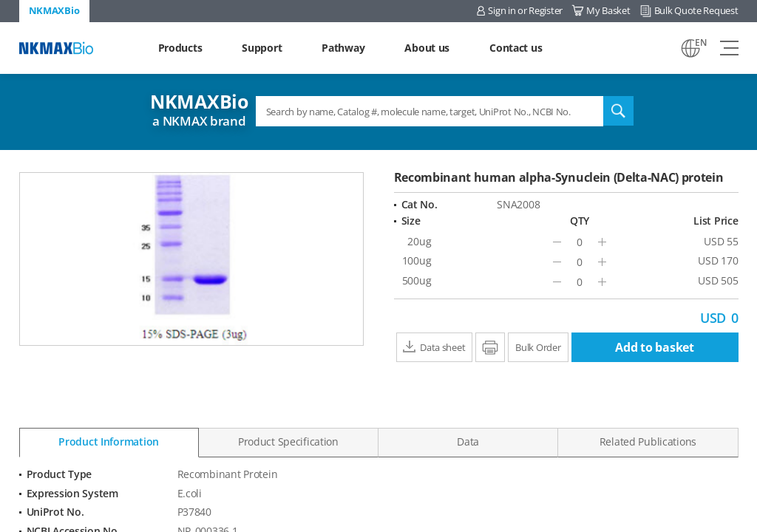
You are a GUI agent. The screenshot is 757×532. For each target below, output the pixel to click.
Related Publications (648, 441)
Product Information (109, 441)
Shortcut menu (0, 0)
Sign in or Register (525, 10)
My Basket (608, 10)
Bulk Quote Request (696, 10)
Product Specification (288, 441)
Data (468, 441)
